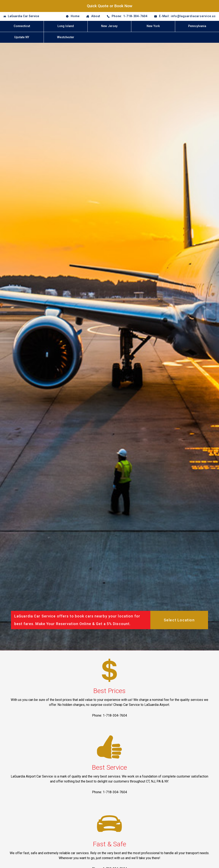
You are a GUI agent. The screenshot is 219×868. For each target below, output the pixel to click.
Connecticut (22, 26)
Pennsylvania (197, 26)
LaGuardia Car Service (23, 16)
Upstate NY (22, 37)
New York (153, 26)
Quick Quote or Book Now (110, 6)
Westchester (66, 37)
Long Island (66, 26)
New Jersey (109, 26)
